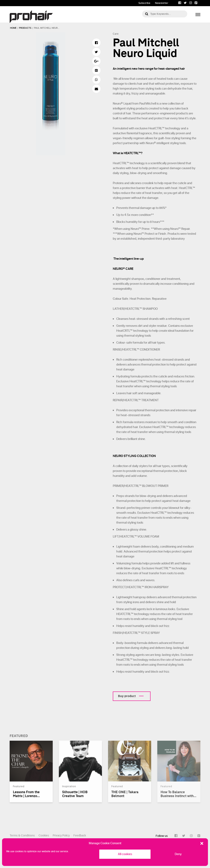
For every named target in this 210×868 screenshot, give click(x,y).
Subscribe (144, 3)
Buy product (127, 696)
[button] (202, 843)
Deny (178, 854)
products (25, 28)
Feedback (80, 836)
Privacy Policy (61, 836)
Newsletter (162, 3)
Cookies (44, 836)
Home (13, 28)
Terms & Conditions (22, 836)
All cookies (125, 854)
